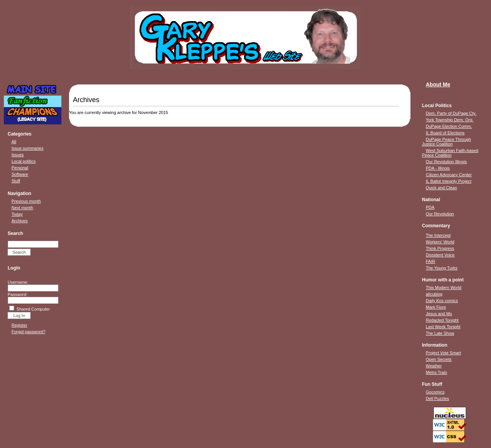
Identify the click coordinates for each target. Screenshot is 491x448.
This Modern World (444, 288)
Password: (17, 294)
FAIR (430, 261)
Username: (18, 282)
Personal (20, 168)
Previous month (26, 201)
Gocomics (435, 392)
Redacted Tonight (442, 320)
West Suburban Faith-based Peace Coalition (450, 153)
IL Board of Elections (445, 133)
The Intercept (438, 235)
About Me (438, 84)
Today (17, 214)
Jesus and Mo (439, 314)
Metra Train (437, 372)
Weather (434, 366)
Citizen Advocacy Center (449, 175)
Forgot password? (28, 332)
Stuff (16, 181)
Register (19, 325)
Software (20, 174)
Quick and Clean (441, 188)
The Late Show (440, 333)
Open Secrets (439, 359)
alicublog (434, 294)
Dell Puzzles (437, 398)
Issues (18, 155)
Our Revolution (440, 214)
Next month (22, 208)
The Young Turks (442, 268)
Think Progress (440, 248)
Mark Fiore (436, 307)
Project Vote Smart (443, 353)
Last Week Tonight (443, 327)
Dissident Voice (440, 255)
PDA (430, 207)
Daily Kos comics (442, 301)
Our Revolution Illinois (446, 162)
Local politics (24, 161)
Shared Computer (33, 309)
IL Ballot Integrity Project (449, 181)
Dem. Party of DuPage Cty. (451, 113)
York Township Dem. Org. (450, 120)
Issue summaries (27, 148)
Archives (20, 221)
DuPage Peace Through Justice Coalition (447, 142)
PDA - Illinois (438, 168)
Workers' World (440, 242)
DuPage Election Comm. (449, 126)
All (14, 142)
